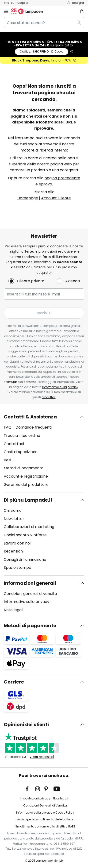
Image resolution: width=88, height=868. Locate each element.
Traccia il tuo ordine (22, 436)
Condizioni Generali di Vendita (45, 805)
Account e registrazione (26, 476)
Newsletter (14, 519)
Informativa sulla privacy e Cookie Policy (45, 813)
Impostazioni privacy (35, 798)
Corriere (14, 682)
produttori (49, 397)
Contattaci (14, 444)
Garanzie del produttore (26, 485)
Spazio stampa (17, 567)
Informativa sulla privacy (60, 387)
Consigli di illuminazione (25, 559)
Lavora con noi (17, 543)
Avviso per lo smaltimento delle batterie (45, 819)
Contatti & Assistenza (30, 417)
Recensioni (14, 551)
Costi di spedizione (21, 452)
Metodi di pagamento (24, 468)
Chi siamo (13, 510)
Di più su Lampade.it (28, 500)
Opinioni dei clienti (26, 725)
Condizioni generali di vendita (30, 594)
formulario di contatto (20, 382)
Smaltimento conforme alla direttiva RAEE (45, 826)
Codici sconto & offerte (25, 535)
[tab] (44, 451)
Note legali (13, 610)
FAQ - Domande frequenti (28, 427)
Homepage (28, 198)
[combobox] (44, 23)
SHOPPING (42, 51)
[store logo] (30, 11)
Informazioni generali (30, 583)
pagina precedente (62, 178)
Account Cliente (56, 198)
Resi (7, 460)
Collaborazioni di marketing (29, 527)
